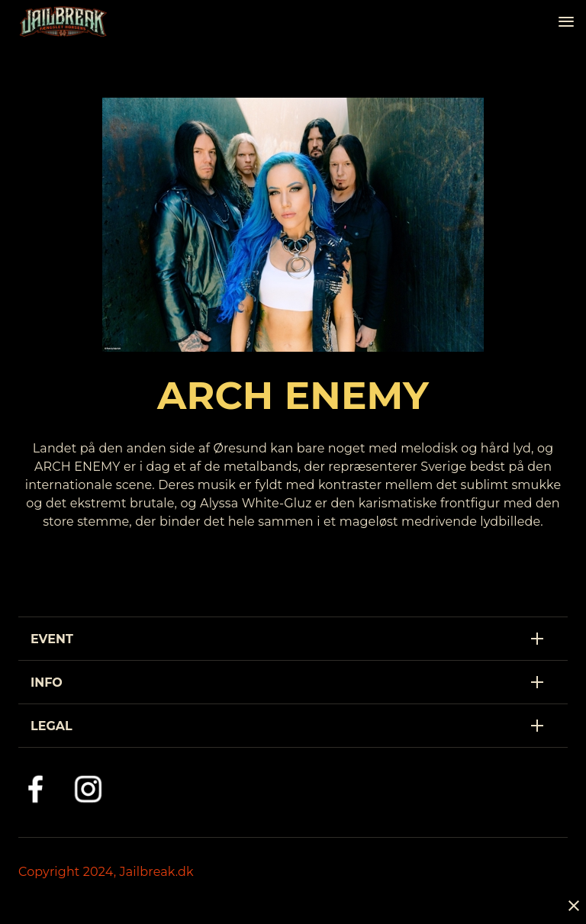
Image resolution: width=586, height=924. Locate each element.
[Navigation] (566, 21)
